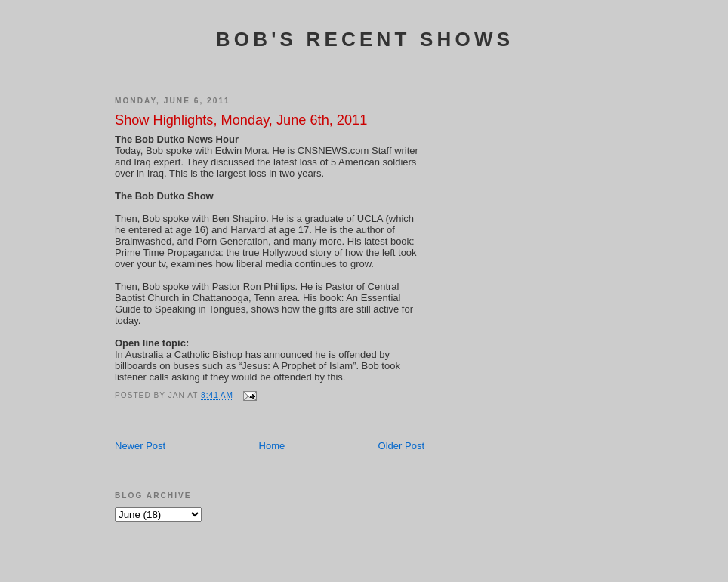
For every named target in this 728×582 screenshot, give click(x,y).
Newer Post (140, 446)
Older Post (401, 446)
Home (272, 446)
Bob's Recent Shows (365, 39)
